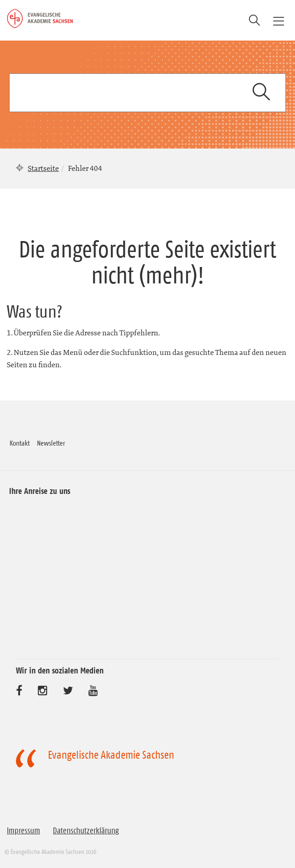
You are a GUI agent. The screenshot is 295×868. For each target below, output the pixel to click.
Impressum (23, 831)
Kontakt (20, 443)
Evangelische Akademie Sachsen (111, 755)
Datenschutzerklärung (86, 831)
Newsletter (51, 443)
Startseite (43, 168)
